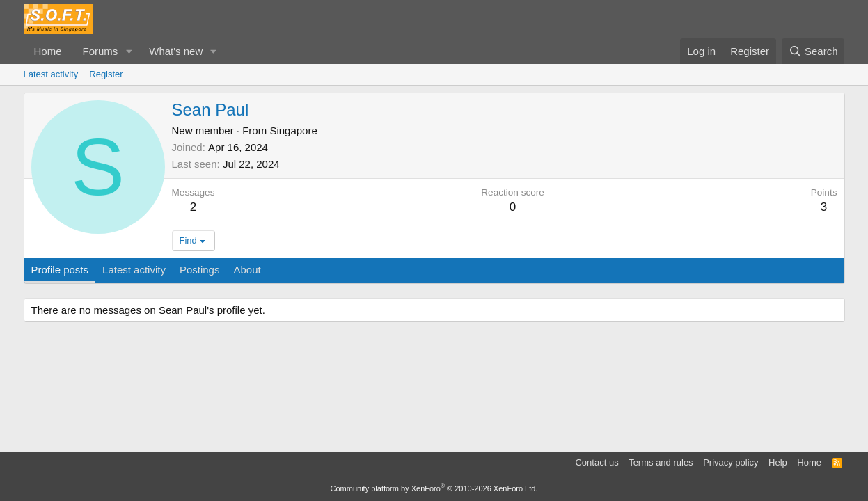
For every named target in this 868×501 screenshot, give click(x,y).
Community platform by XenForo (434, 488)
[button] (129, 51)
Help (778, 462)
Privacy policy (731, 462)
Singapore (293, 130)
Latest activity (51, 74)
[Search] (813, 51)
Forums (101, 51)
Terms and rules (661, 462)
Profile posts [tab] (60, 270)
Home (48, 51)
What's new (176, 51)
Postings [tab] (200, 270)
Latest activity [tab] (134, 270)
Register (106, 74)
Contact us (597, 462)
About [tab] (247, 270)
